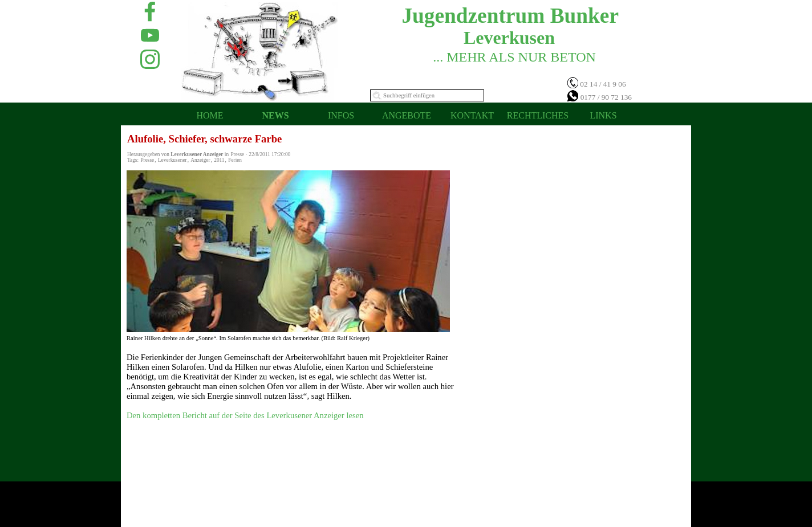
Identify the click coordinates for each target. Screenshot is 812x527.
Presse (147, 160)
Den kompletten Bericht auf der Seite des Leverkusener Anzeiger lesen (245, 415)
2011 (219, 160)
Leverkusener (172, 160)
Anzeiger (200, 160)
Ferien (235, 160)
